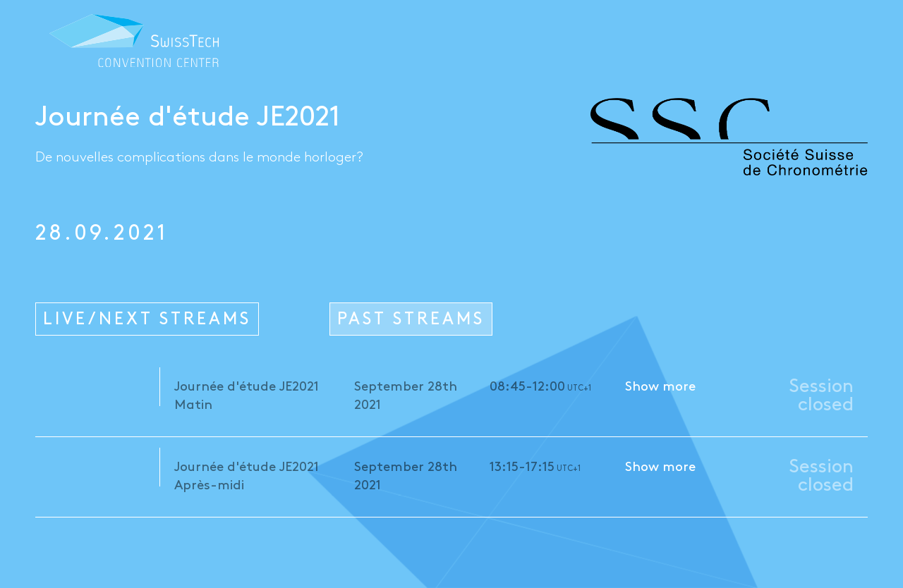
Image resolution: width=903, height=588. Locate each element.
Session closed (821, 396)
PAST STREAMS (411, 319)
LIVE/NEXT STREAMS (147, 319)
